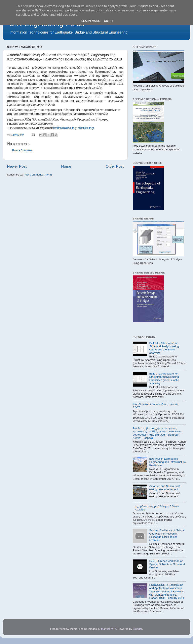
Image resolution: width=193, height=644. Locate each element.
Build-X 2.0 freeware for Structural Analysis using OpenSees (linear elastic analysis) (164, 379)
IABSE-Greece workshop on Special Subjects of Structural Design (167, 564)
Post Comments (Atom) (38, 175)
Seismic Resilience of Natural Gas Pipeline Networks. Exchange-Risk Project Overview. (167, 535)
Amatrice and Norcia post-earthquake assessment (165, 488)
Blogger (138, 629)
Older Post (115, 166)
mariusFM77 (109, 629)
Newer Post (17, 166)
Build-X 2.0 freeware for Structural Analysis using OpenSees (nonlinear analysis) (164, 348)
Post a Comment (22, 150)
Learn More (91, 21)
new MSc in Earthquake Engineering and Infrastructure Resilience (167, 462)
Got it (109, 21)
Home (66, 166)
